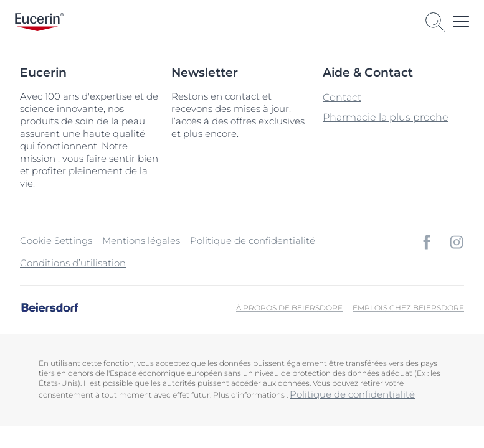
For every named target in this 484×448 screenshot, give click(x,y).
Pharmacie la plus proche (386, 117)
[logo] (39, 22)
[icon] (427, 242)
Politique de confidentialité (253, 240)
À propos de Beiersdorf (289, 308)
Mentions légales (141, 240)
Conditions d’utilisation (73, 263)
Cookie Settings (56, 240)
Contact (342, 97)
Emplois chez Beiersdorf (408, 308)
